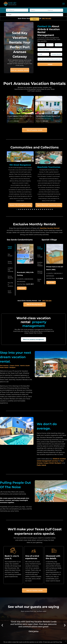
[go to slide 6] (27, 209)
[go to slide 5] (25, 209)
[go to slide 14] (42, 209)
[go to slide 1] (17, 209)
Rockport (12, 367)
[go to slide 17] (48, 209)
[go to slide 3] (21, 209)
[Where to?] (17, 10)
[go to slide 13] (40, 209)
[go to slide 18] (50, 209)
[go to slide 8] (31, 209)
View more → (30, 121)
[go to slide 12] (38, 209)
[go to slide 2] (19, 209)
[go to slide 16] (46, 209)
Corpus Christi (14, 366)
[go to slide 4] (23, 209)
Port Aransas (4, 366)
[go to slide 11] (36, 209)
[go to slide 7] (29, 209)
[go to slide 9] (33, 209)
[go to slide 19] (52, 209)
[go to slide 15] (44, 209)
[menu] (64, 4)
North (22, 366)
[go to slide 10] (35, 209)
